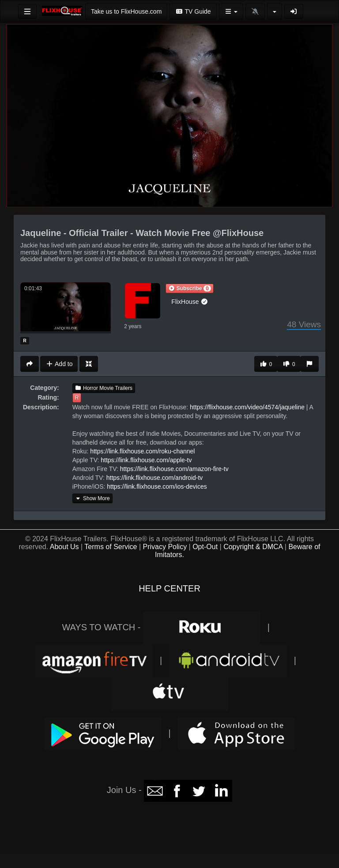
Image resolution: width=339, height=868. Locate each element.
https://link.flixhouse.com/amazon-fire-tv (174, 469)
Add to (59, 364)
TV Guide (193, 11)
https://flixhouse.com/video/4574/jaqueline (247, 407)
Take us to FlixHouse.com (126, 11)
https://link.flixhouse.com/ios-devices (157, 486)
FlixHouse (190, 302)
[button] (189, 288)
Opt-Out (205, 547)
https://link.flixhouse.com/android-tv (155, 478)
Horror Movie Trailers (104, 388)
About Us (64, 547)
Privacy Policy (165, 547)
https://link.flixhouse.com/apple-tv (146, 460)
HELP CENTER (169, 588)
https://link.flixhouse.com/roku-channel (142, 451)
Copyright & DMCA (253, 547)
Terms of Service (111, 547)
